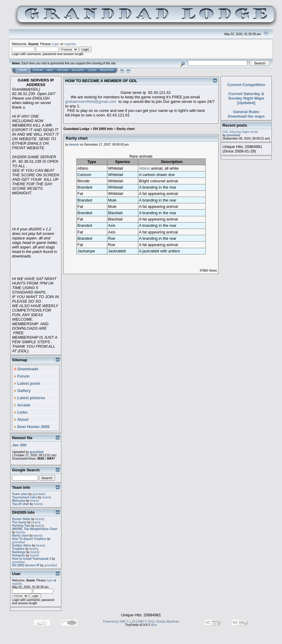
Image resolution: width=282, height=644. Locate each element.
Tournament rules (25, 497)
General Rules (246, 112)
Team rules (20, 494)
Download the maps (246, 116)
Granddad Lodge (77, 129)
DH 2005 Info (103, 129)
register (70, 44)
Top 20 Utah (20, 504)
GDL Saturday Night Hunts (240, 132)
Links (21, 412)
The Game (19, 522)
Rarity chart (20, 536)
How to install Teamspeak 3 (32, 559)
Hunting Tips (21, 526)
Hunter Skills (21, 519)
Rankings (19, 552)
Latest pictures (29, 398)
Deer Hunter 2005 (32, 427)
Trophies (18, 549)
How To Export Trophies (29, 539)
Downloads (26, 369)
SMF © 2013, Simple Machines (158, 622)
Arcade (63, 70)
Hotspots (18, 555)
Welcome (19, 501)
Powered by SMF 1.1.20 (119, 622)
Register (107, 70)
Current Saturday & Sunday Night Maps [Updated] (246, 98)
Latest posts (27, 383)
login (56, 44)
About (21, 419)
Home (23, 70)
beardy (47, 497)
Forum (38, 70)
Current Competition (246, 85)
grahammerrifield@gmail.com (91, 102)
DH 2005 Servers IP (26, 565)
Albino (144, 168)
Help (50, 70)
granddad (37, 452)
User (16, 574)
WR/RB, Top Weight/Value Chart (35, 529)
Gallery (78, 70)
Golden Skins (22, 545)
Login (92, 70)
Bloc (154, 625)
